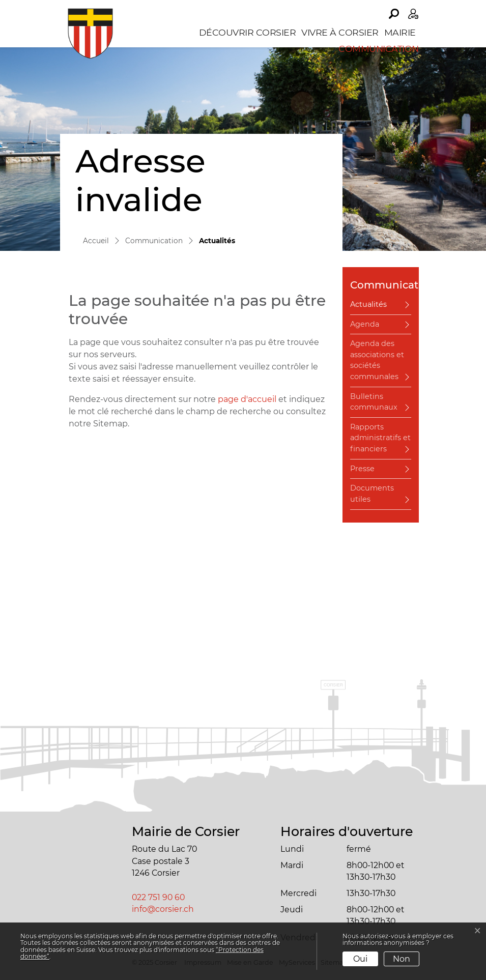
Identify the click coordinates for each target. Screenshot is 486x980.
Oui (360, 959)
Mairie (400, 32)
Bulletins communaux (374, 402)
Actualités (378, 307)
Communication (379, 49)
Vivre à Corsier (340, 32)
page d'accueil (247, 399)
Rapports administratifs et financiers (380, 438)
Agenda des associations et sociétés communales (377, 360)
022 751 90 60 (158, 897)
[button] (394, 14)
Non (402, 959)
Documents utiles (372, 494)
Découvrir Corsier (248, 32)
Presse (362, 469)
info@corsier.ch (163, 909)
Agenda (365, 324)
